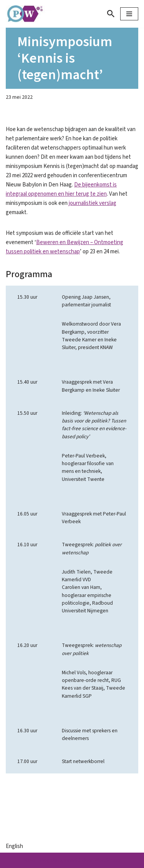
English (14, 846)
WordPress (108, 860)
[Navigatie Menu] (129, 14)
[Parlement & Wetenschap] (29, 14)
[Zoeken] (111, 14)
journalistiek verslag (93, 203)
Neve (29, 860)
